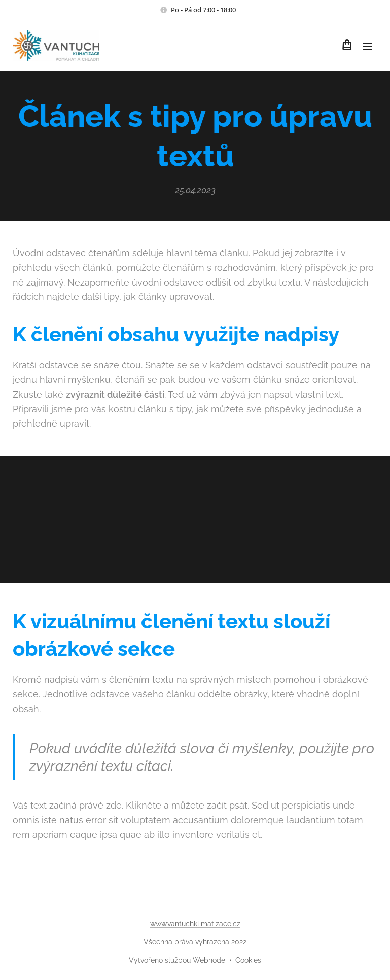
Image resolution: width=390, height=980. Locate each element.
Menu (367, 46)
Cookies (248, 960)
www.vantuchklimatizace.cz (195, 924)
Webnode (209, 960)
